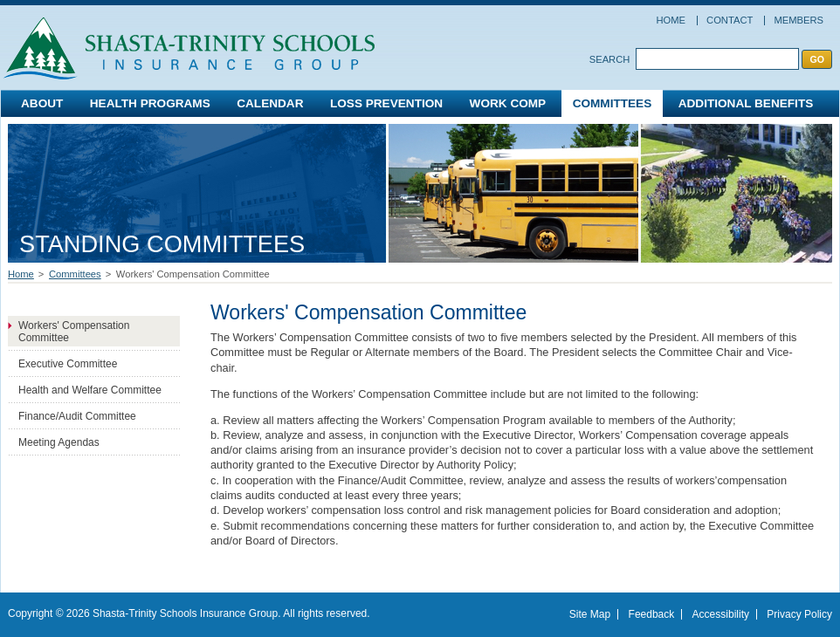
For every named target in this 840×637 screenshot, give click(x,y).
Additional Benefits (746, 103)
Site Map (590, 614)
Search (610, 59)
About (42, 103)
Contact (730, 20)
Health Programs (150, 103)
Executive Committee (68, 364)
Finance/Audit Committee (77, 416)
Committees (613, 103)
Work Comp (508, 103)
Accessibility (721, 614)
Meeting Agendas (59, 442)
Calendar (270, 103)
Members (799, 20)
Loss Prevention (386, 103)
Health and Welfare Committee (90, 390)
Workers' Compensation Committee (74, 332)
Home (671, 20)
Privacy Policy (799, 614)
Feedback (652, 614)
